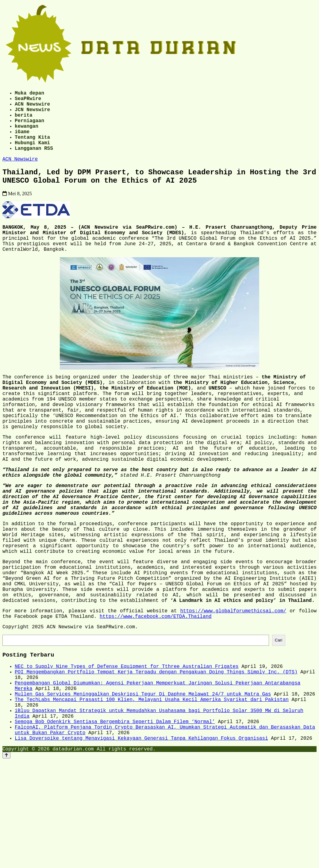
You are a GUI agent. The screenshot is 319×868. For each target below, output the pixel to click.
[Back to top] (6, 849)
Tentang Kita (32, 148)
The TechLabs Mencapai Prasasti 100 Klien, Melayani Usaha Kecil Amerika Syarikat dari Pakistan (152, 783)
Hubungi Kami (32, 155)
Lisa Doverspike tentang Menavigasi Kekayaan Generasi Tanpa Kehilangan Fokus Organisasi (141, 831)
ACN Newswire (32, 107)
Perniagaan (29, 128)
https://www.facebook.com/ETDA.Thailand (156, 688)
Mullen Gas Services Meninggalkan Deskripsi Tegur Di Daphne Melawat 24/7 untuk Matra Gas (143, 777)
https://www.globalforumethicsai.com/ (233, 681)
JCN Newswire (32, 114)
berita (24, 121)
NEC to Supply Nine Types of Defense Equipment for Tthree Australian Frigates (127, 743)
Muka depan (29, 94)
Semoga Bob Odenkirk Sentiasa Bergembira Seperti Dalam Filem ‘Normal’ (115, 810)
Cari (279, 714)
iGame (22, 141)
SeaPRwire (28, 101)
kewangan (27, 134)
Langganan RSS (34, 161)
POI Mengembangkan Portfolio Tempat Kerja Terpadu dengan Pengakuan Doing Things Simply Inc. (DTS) (156, 750)
